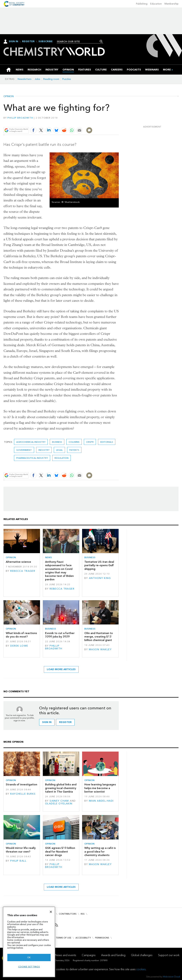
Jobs (37, 79)
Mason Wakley (100, 649)
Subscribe (45, 42)
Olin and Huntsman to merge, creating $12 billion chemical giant (99, 637)
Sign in (47, 722)
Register (28, 42)
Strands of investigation (21, 784)
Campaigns (89, 955)
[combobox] (79, 42)
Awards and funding (113, 955)
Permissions (102, 938)
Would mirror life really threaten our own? (21, 850)
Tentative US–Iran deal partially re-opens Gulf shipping (99, 565)
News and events (66, 955)
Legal (59, 450)
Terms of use (63, 938)
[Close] (51, 912)
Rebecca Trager (23, 571)
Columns (74, 442)
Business (57, 442)
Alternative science (18, 562)
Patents (74, 450)
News (48, 557)
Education (156, 4)
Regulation (61, 458)
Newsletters (25, 79)
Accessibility (83, 938)
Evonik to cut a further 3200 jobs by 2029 (60, 635)
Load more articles (61, 669)
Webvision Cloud (171, 977)
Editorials (107, 442)
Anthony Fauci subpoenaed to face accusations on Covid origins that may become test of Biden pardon (59, 571)
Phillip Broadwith (20, 118)
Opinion (9, 96)
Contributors (68, 914)
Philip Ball (18, 861)
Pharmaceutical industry (32, 458)
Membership (172, 4)
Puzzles (67, 79)
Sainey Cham (59, 801)
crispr (90, 442)
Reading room (51, 79)
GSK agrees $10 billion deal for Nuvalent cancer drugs (60, 851)
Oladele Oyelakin (59, 804)
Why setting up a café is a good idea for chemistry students (100, 851)
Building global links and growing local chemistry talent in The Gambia (61, 788)
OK (29, 957)
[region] (29, 942)
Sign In (13, 41)
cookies (141, 969)
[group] (167, 70)
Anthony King (100, 578)
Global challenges (142, 955)
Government (24, 450)
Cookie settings (29, 967)
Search (101, 41)
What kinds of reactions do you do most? (21, 635)
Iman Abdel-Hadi (101, 801)
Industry (44, 450)
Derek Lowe (19, 646)
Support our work (169, 955)
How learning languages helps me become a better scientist (100, 788)
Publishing (142, 4)
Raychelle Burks (23, 794)
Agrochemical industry (31, 442)
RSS (83, 914)
